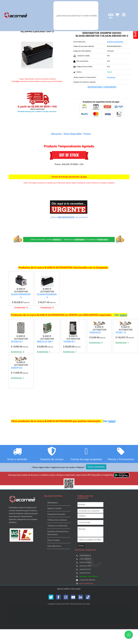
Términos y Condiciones (57, 541)
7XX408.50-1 (69, 355)
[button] (124, 15)
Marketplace (53, 517)
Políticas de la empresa (57, 535)
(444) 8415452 (85, 577)
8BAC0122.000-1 (45, 355)
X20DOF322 (17, 395)
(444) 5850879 (85, 574)
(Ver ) (121, 328)
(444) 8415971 (85, 588)
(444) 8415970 (85, 584)
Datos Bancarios (54, 561)
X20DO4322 (95, 346)
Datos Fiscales (54, 555)
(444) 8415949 (85, 581)
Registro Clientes (55, 523)
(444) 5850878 (85, 570)
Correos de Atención (87, 595)
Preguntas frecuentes (56, 529)
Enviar (81, 560)
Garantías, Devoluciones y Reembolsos (58, 548)
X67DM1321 (17, 355)
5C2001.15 (121, 346)
